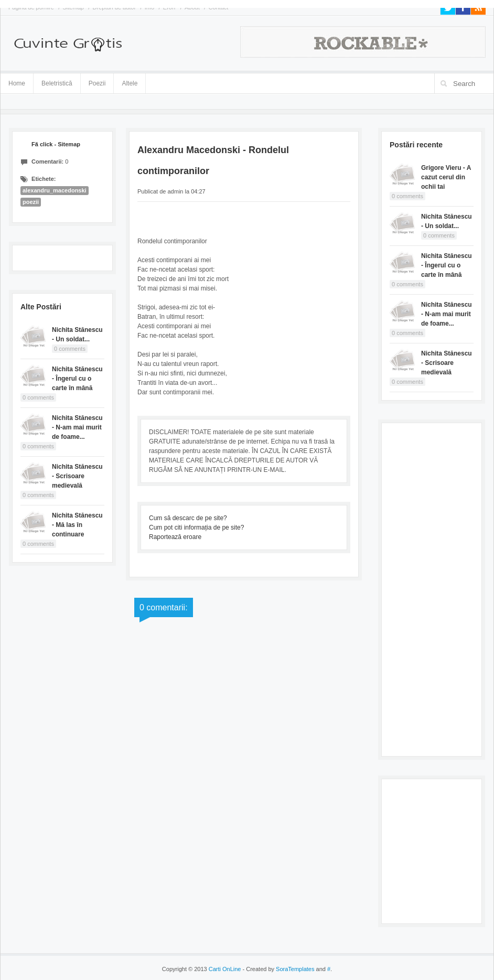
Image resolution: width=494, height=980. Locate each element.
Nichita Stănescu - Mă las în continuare (77, 525)
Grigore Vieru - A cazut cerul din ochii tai (446, 177)
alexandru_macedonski (55, 190)
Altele (130, 83)
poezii (31, 202)
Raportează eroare (175, 537)
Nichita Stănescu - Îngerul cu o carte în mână (77, 379)
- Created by (277, 969)
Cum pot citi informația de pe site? (196, 527)
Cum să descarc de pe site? (188, 518)
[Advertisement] (432, 588)
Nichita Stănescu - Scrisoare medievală (77, 476)
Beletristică (57, 82)
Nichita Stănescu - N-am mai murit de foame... (77, 427)
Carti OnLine (225, 969)
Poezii (97, 83)
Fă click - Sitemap (56, 144)
